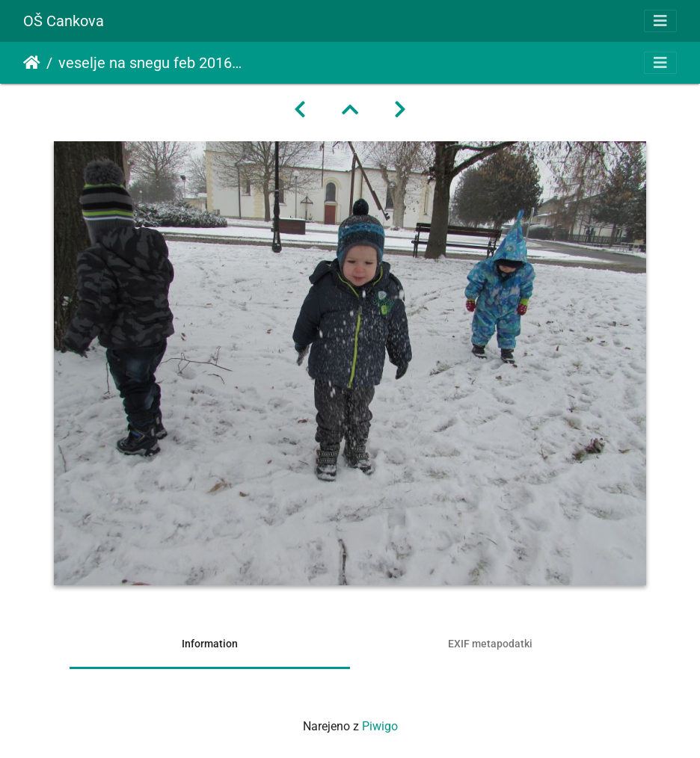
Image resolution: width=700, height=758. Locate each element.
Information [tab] (210, 644)
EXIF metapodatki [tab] (490, 644)
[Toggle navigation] (660, 21)
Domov (32, 63)
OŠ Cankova (64, 21)
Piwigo (380, 726)
